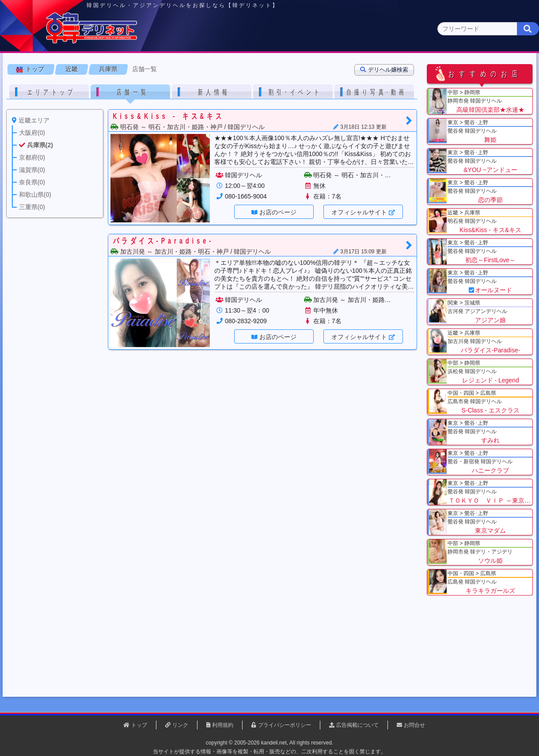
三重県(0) (310, 86)
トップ (38, 110)
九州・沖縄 (497, 69)
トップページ (43, 69)
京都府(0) (158, 86)
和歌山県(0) (271, 86)
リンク (180, 725)
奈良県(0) (231, 86)
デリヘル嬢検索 (387, 111)
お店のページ (281, 253)
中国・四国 (434, 69)
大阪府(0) (85, 86)
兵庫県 (111, 110)
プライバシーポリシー (285, 725)
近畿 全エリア (33, 86)
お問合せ (414, 725)
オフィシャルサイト (362, 253)
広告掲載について (357, 725)
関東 (179, 69)
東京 (115, 69)
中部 (306, 69)
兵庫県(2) (122, 86)
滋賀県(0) (195, 86)
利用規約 (223, 725)
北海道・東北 (243, 69)
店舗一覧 (147, 110)
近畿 (370, 69)
